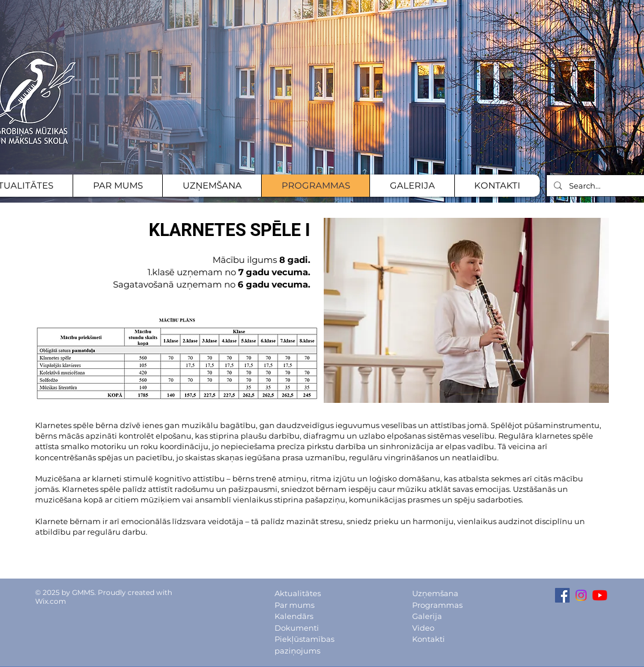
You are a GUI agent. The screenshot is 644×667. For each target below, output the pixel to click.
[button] (466, 310)
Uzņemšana (435, 593)
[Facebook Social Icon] (562, 595)
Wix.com (51, 601)
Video (423, 628)
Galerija (427, 616)
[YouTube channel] (600, 595)
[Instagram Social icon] (581, 595)
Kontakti (429, 639)
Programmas (437, 605)
